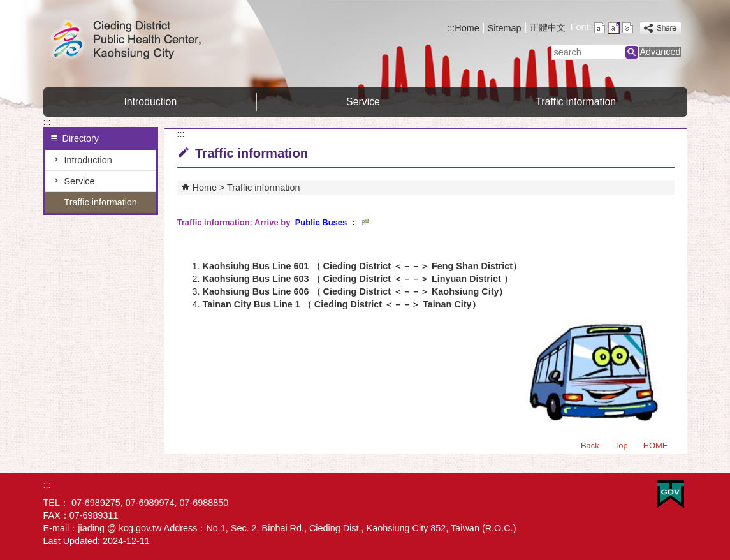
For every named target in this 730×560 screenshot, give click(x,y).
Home (467, 28)
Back (590, 446)
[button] (632, 52)
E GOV (670, 494)
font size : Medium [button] (614, 28)
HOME (656, 446)
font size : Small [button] (600, 28)
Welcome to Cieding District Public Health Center (151, 41)
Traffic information (576, 102)
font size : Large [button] (628, 28)
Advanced (660, 52)
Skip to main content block (7, 7)
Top (621, 446)
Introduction (150, 102)
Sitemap (505, 28)
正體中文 (548, 27)
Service (363, 102)
